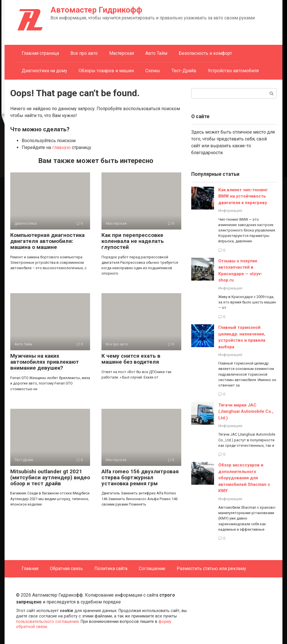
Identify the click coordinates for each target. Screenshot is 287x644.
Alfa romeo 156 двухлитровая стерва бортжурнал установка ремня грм (140, 477)
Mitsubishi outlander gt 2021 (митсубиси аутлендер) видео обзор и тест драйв (50, 477)
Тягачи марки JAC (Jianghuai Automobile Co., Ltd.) (246, 411)
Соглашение (152, 568)
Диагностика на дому (44, 71)
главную (61, 147)
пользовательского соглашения (47, 622)
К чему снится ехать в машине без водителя (131, 359)
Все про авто (84, 53)
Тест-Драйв (184, 71)
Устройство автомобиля (233, 71)
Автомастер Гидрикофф (96, 10)
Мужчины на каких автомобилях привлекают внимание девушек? (45, 362)
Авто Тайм (156, 53)
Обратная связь (66, 568)
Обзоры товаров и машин (106, 71)
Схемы (153, 71)
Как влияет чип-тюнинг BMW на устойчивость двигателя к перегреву (243, 196)
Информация (230, 210)
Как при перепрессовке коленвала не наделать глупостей (133, 241)
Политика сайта (111, 568)
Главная (30, 568)
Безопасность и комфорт (205, 53)
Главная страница (40, 53)
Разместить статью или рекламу (211, 568)
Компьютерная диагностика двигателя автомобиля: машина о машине (47, 241)
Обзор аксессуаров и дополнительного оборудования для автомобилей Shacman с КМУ (244, 478)
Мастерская (122, 53)
